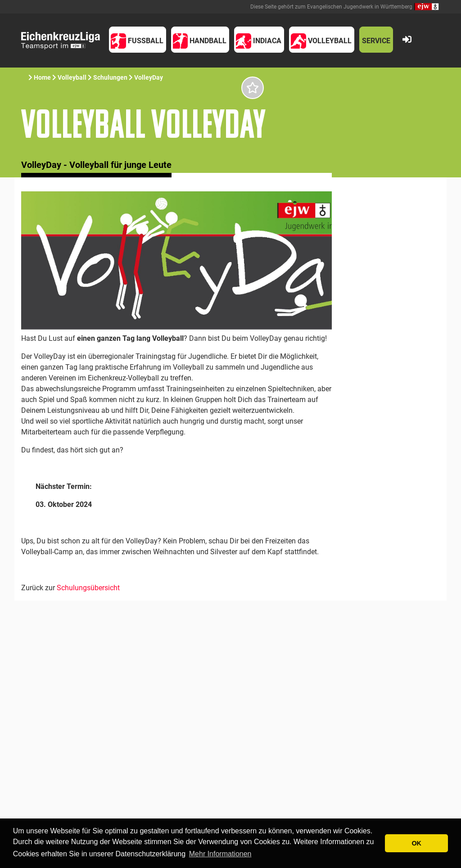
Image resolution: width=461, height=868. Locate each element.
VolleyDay (149, 77)
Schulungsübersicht (88, 588)
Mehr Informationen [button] (220, 854)
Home (42, 77)
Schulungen (110, 77)
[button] (138, 40)
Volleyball (72, 77)
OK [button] (416, 843)
